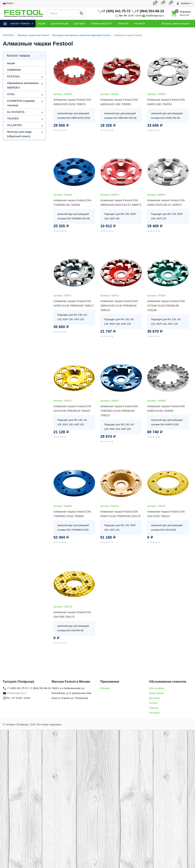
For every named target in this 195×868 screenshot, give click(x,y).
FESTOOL (14, 76)
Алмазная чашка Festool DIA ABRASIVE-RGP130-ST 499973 (121, 202)
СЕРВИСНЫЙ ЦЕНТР (101, 24)
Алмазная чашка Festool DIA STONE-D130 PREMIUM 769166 (166, 306)
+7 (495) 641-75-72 (116, 11)
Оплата (153, 703)
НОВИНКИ (14, 70)
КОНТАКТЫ (140, 24)
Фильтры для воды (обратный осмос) (19, 134)
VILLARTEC (15, 125)
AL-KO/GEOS (16, 112)
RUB (9, 3)
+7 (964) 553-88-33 (149, 11)
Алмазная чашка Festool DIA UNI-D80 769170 (72, 614)
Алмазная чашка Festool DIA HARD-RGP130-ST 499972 (166, 202)
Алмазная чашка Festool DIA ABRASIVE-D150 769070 (72, 102)
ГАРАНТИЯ (123, 24)
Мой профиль (157, 688)
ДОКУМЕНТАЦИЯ (60, 24)
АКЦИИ (42, 24)
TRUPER (13, 118)
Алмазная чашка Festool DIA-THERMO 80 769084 (73, 202)
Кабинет (183, 3)
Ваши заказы (157, 693)
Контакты (154, 713)
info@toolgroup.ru (155, 16)
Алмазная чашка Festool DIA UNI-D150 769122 (166, 514)
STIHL (11, 94)
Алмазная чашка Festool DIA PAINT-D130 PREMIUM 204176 (120, 514)
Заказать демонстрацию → (177, 24)
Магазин (105, 688)
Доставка (154, 698)
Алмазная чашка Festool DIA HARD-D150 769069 (166, 408)
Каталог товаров (18, 56)
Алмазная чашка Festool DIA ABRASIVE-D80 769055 (119, 102)
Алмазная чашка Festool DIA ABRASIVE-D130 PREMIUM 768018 (119, 306)
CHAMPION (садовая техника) (21, 103)
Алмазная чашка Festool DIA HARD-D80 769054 (166, 102)
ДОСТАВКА (80, 24)
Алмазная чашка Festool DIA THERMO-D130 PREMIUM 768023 (119, 411)
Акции (11, 63)
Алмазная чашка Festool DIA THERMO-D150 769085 (72, 514)
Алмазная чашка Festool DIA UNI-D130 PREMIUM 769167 (72, 408)
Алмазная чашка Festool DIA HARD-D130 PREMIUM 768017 (74, 303)
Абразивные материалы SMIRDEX (23, 85)
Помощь (154, 708)
